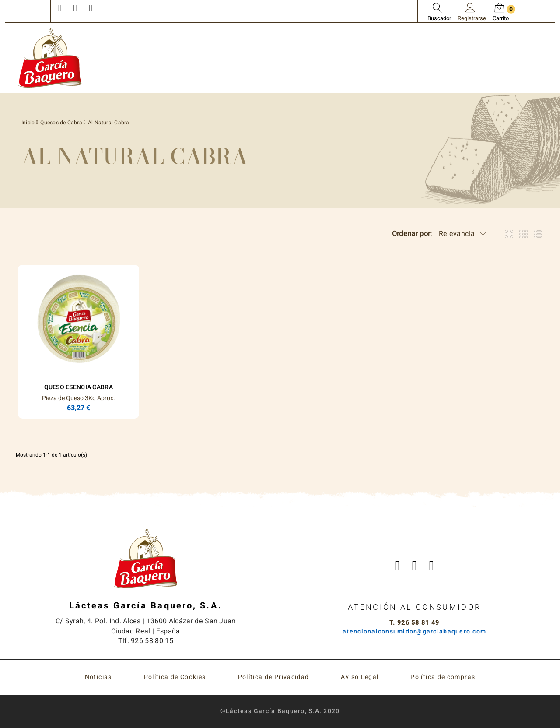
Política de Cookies (175, 677)
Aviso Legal (360, 677)
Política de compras (443, 677)
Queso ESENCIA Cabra (79, 387)
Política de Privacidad (274, 677)
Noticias (98, 677)
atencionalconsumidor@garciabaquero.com (414, 631)
